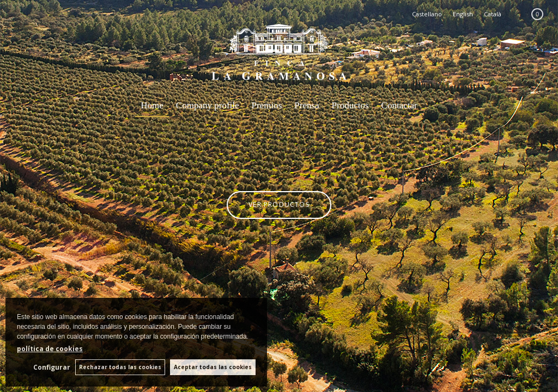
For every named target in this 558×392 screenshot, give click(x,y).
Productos (350, 105)
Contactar (399, 105)
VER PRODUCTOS (279, 204)
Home (152, 105)
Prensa (307, 105)
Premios (267, 105)
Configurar (51, 367)
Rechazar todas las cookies (120, 367)
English (463, 14)
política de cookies (50, 349)
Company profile (208, 105)
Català (493, 14)
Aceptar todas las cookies (213, 367)
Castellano (427, 14)
